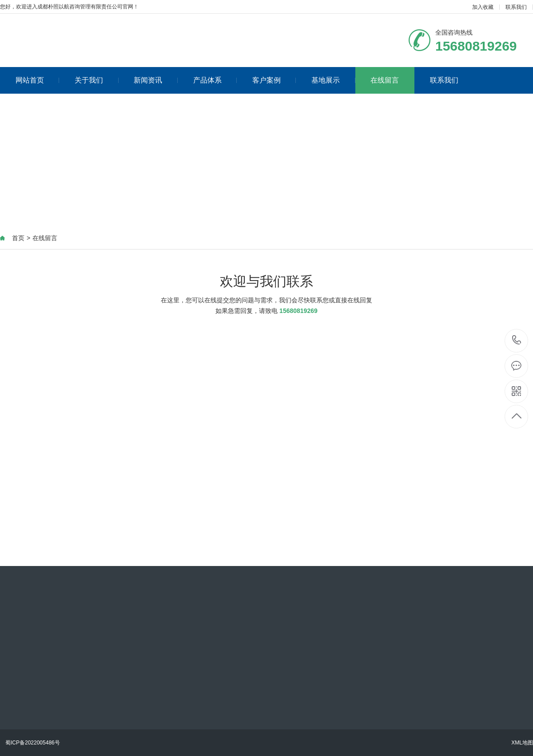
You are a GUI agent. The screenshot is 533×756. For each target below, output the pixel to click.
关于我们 (97, 80)
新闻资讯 (156, 80)
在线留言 (385, 80)
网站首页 (38, 80)
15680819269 (517, 340)
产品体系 (215, 80)
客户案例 (274, 80)
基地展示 (333, 80)
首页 (18, 238)
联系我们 (516, 7)
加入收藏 (483, 7)
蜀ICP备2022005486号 (33, 743)
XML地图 (522, 743)
